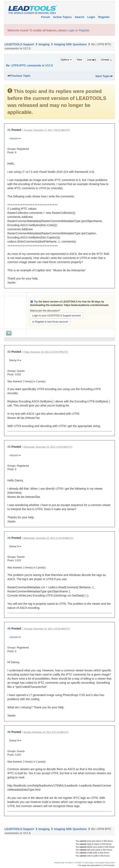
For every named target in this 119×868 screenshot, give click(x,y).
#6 (9, 732)
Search (80, 17)
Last (91, 60)
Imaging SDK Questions (70, 44)
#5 (9, 629)
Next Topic (103, 76)
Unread (106, 60)
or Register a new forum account (50, 322)
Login (92, 17)
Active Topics (63, 17)
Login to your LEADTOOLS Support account (56, 316)
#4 (9, 538)
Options (66, 60)
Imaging (44, 44)
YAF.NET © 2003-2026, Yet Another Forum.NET (95, 863)
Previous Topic (20, 76)
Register (104, 17)
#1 (9, 130)
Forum (46, 17)
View (79, 60)
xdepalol (14, 139)
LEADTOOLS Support (19, 44)
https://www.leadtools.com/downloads (86, 305)
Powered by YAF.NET (64, 863)
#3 (9, 447)
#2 (9, 352)
